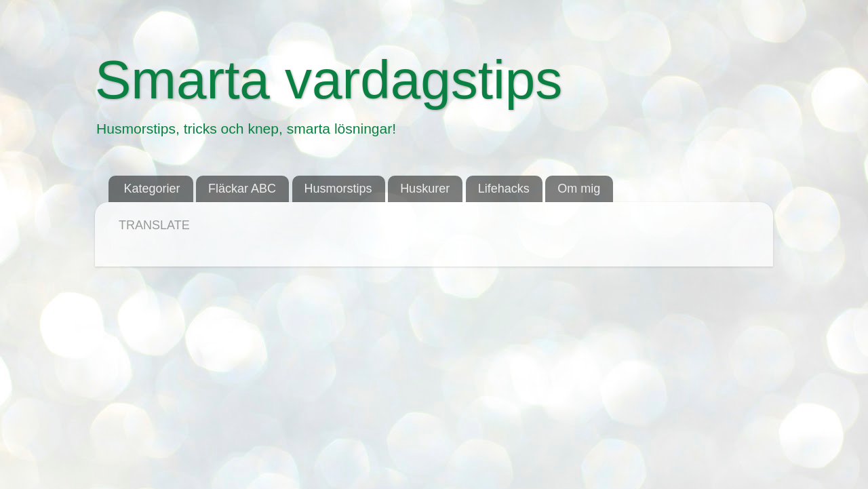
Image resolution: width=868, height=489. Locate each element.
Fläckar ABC (242, 189)
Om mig (579, 189)
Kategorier (152, 189)
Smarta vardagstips (329, 80)
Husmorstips (338, 189)
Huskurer (425, 189)
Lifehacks (504, 189)
